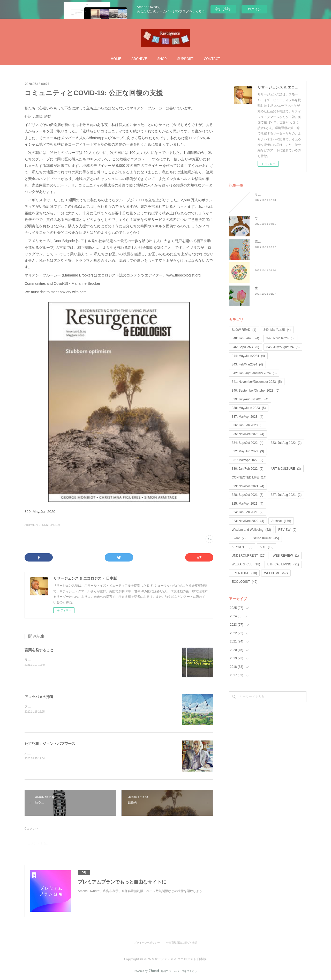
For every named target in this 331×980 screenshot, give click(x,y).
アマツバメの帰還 (39, 697)
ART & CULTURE (286, 469)
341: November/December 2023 (257, 382)
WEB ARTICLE (246, 564)
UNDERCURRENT (249, 556)
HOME (116, 59)
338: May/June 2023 (249, 408)
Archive (281, 521)
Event (239, 538)
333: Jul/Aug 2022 (286, 443)
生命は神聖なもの (267, 288)
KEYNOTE (242, 547)
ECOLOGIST (245, 582)
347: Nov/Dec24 (280, 338)
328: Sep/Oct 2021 (248, 495)
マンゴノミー (264, 194)
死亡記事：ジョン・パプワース (50, 744)
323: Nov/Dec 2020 (248, 521)
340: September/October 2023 (255, 391)
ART (266, 547)
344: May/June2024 (248, 356)
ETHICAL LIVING (283, 564)
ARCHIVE (139, 59)
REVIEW (287, 530)
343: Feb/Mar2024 (247, 364)
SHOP (162, 59)
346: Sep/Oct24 (245, 347)
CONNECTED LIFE (249, 477)
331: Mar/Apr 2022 (247, 460)
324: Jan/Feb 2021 (248, 512)
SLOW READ (244, 330)
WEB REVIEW (286, 556)
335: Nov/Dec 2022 (248, 434)
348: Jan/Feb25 (245, 338)
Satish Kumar (266, 538)
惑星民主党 (262, 242)
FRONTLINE (244, 573)
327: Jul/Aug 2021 (286, 495)
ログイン (254, 9)
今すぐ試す (223, 9)
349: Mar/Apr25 (277, 330)
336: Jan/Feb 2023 (248, 425)
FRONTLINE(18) (50, 525)
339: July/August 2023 (250, 399)
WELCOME (276, 573)
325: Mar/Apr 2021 (247, 504)
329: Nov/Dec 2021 (248, 486)
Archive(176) (32, 525)
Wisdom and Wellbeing (251, 530)
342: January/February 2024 (254, 373)
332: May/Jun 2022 (248, 451)
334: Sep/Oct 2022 (248, 443)
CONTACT (212, 59)
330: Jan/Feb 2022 (248, 469)
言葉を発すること (39, 650)
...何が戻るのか (265, 265)
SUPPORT (185, 59)
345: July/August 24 (283, 347)
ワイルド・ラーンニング (272, 218)
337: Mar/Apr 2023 (247, 417)
